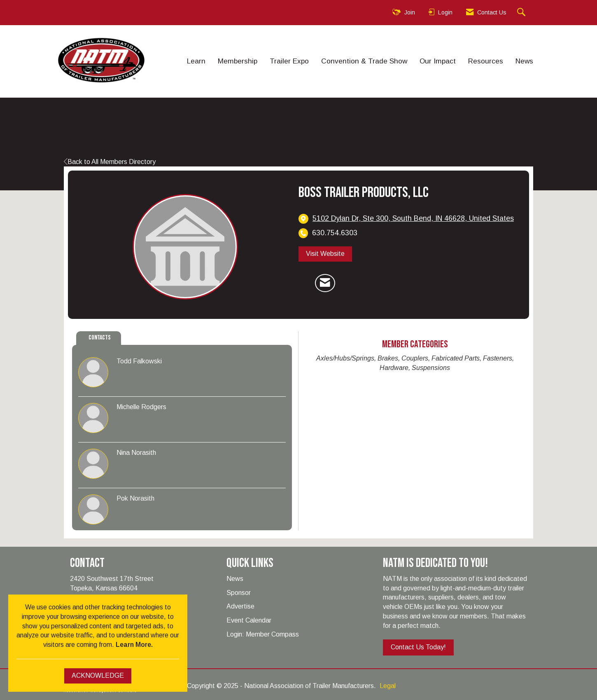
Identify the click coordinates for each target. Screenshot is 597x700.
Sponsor (239, 593)
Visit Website (325, 254)
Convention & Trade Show (364, 61)
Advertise (240, 606)
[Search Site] (522, 13)
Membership (238, 61)
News (524, 61)
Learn (196, 61)
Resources (486, 61)
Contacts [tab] (100, 338)
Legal (388, 686)
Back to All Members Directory (110, 162)
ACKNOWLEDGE (98, 675)
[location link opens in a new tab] (413, 219)
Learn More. (134, 645)
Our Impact (438, 61)
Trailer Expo (289, 61)
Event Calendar (249, 620)
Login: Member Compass (263, 634)
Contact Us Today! (418, 647)
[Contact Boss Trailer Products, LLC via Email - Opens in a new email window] (325, 283)
